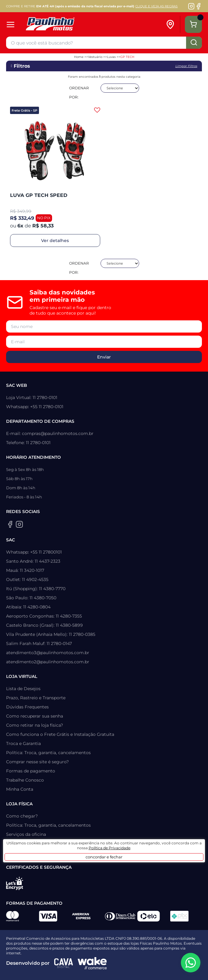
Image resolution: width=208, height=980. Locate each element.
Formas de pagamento (31, 771)
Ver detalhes (55, 241)
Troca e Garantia (23, 743)
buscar (194, 43)
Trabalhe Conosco (25, 780)
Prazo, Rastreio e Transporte (36, 698)
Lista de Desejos (23, 689)
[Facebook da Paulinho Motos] (198, 6)
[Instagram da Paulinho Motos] (191, 6)
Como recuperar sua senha (35, 716)
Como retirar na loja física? (35, 725)
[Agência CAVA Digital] (64, 963)
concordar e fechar (104, 857)
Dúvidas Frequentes (27, 707)
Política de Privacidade (109, 848)
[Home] (80, 25)
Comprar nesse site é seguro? (37, 762)
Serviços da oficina (26, 834)
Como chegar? (22, 816)
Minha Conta (20, 789)
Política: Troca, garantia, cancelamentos (48, 753)
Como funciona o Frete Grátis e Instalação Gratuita (60, 734)
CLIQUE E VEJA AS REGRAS (156, 6)
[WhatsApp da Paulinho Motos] (191, 963)
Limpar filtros (186, 66)
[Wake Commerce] (92, 963)
